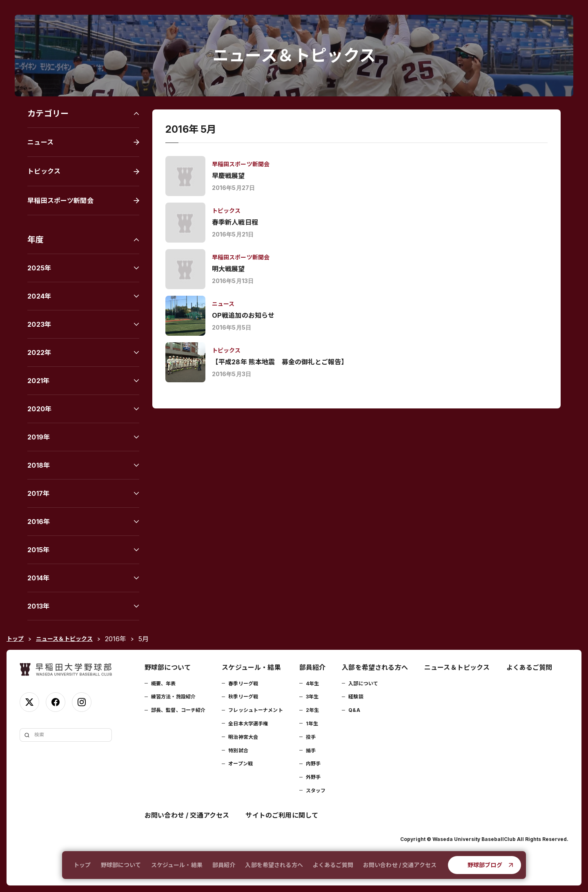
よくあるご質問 (333, 865)
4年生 (312, 683)
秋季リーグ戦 (243, 697)
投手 (311, 737)
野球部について (121, 865)
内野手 (313, 764)
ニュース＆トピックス (457, 667)
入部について (363, 683)
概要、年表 (164, 683)
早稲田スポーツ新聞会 (60, 201)
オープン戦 (241, 764)
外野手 (313, 777)
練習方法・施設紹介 (173, 697)
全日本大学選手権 (248, 724)
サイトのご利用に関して (282, 815)
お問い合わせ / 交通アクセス (400, 865)
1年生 (312, 724)
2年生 (312, 710)
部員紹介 (224, 865)
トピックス (44, 171)
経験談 (356, 697)
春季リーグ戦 (243, 683)
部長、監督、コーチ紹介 (178, 710)
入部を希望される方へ (274, 865)
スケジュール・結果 (177, 865)
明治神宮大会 (243, 737)
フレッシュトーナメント (255, 710)
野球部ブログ (485, 865)
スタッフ (316, 791)
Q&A (354, 710)
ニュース (40, 142)
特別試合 (238, 750)
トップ (82, 865)
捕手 (311, 750)
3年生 (312, 697)
